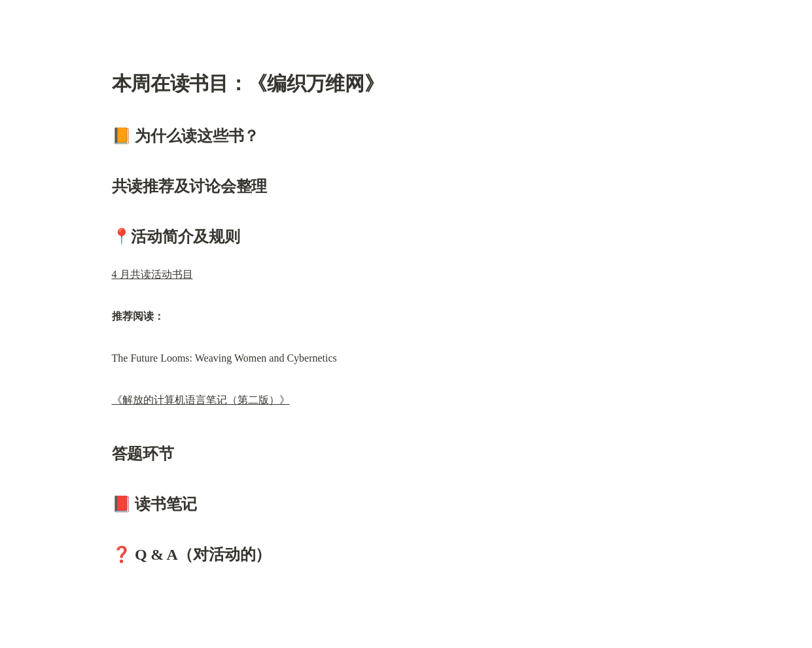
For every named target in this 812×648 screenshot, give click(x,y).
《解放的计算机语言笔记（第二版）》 (201, 400)
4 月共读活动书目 (152, 274)
